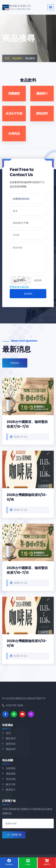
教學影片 (11, 790)
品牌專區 (11, 768)
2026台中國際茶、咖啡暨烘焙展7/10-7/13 (27, 424)
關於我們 (11, 738)
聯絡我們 (11, 749)
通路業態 (11, 774)
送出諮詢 (28, 294)
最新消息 (11, 744)
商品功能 (11, 779)
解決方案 (11, 784)
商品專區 (17, 58)
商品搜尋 (30, 58)
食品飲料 (28, 80)
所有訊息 (15, 363)
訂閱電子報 (14, 835)
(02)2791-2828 (13, 705)
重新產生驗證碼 (19, 287)
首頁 (7, 58)
